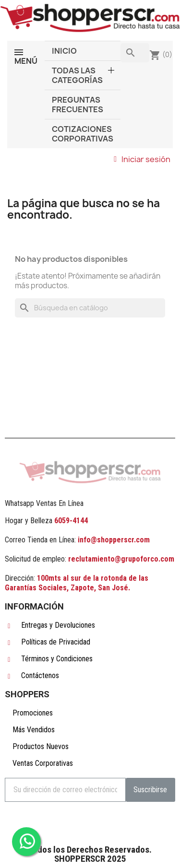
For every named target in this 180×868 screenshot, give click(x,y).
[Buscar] (90, 308)
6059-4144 (71, 521)
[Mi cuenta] (142, 159)
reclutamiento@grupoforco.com (121, 559)
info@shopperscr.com (113, 540)
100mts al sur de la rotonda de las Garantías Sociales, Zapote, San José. (77, 583)
